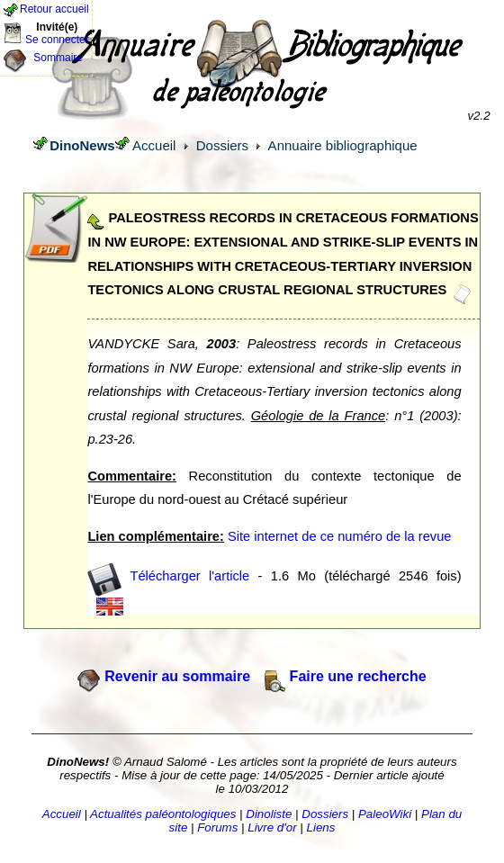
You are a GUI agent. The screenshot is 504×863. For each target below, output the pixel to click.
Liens (321, 827)
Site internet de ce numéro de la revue (340, 536)
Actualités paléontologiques (163, 814)
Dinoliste (269, 814)
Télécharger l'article (190, 575)
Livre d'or (272, 827)
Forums (217, 827)
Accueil (154, 145)
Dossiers (222, 145)
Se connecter (57, 40)
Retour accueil (54, 9)
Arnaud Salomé (166, 762)
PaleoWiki (385, 814)
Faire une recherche (358, 676)
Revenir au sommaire (177, 676)
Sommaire (58, 58)
